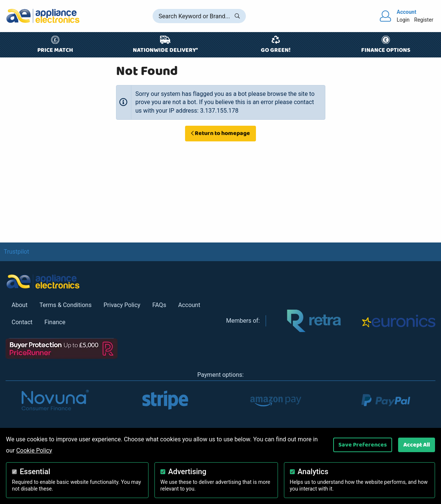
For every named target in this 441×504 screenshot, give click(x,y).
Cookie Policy (34, 450)
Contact (22, 322)
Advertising (187, 472)
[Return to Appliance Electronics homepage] (43, 16)
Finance (55, 322)
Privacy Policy (122, 305)
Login (403, 20)
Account (189, 305)
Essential (35, 472)
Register (424, 20)
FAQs (159, 305)
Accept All (417, 445)
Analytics (313, 472)
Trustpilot (16, 252)
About (20, 305)
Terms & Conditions (66, 305)
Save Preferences (363, 445)
